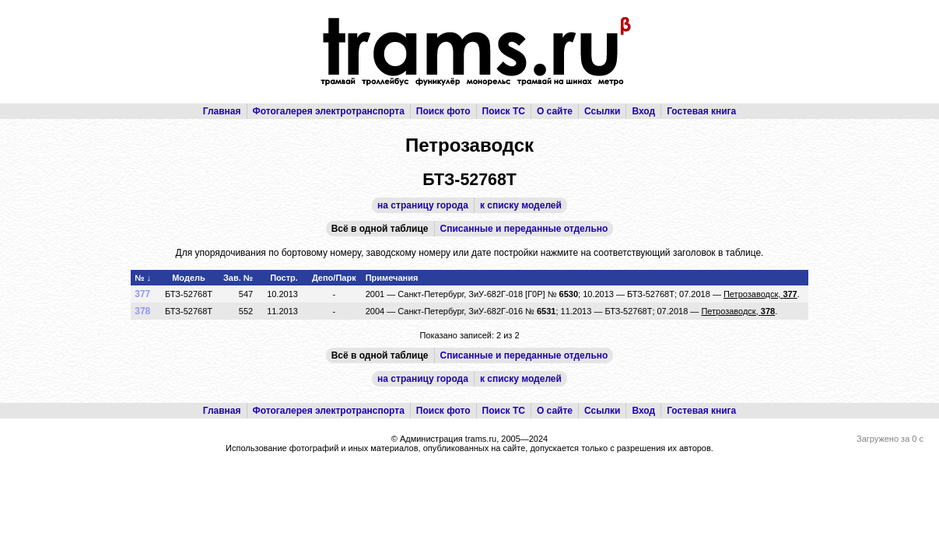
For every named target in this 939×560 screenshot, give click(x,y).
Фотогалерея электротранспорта (329, 111)
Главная (222, 111)
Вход (643, 111)
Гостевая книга (701, 111)
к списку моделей (521, 205)
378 (142, 311)
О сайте (555, 111)
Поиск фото (443, 111)
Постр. (284, 278)
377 (142, 294)
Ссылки (602, 111)
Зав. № (238, 278)
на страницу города (423, 205)
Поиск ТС (504, 111)
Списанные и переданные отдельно (524, 229)
